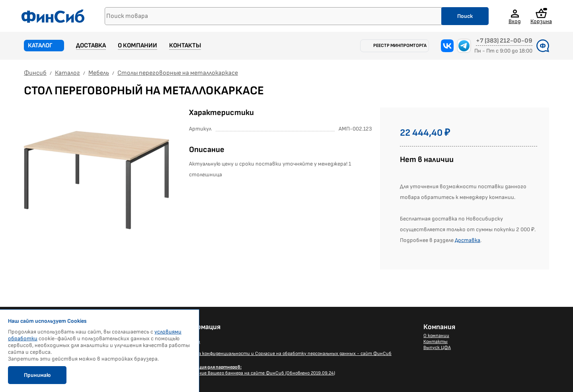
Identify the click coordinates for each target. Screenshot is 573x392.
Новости (189, 336)
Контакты (185, 46)
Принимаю (37, 375)
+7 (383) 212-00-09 (504, 41)
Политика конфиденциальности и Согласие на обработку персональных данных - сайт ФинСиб (285, 354)
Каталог (40, 46)
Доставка (91, 46)
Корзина (541, 16)
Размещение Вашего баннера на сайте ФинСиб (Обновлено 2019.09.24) (257, 370)
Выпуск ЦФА (437, 348)
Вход (515, 21)
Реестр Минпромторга (400, 46)
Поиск (465, 16)
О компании (137, 46)
